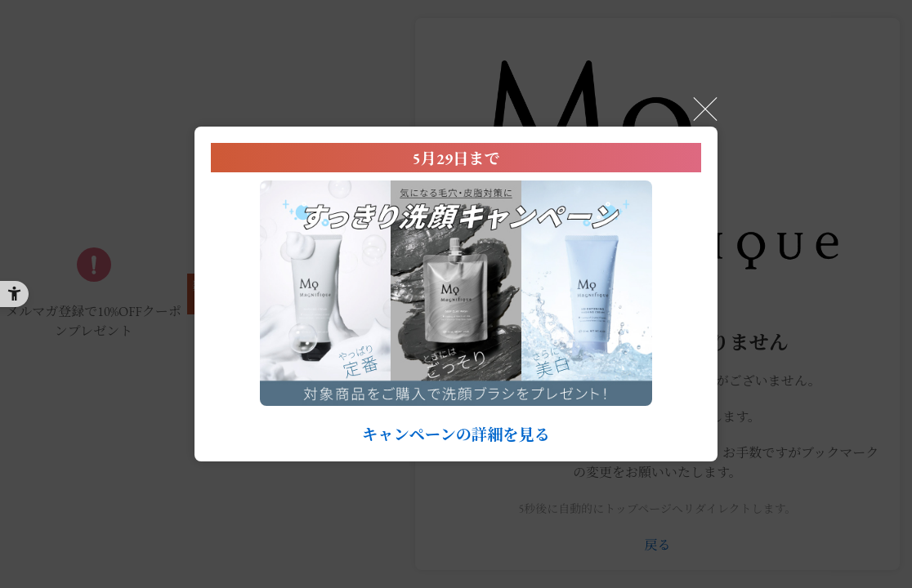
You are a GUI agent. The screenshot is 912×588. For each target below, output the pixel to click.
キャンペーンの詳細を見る (456, 435)
